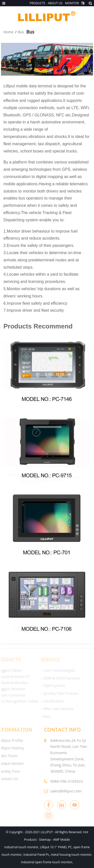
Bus (21, 32)
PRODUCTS (37, 3)
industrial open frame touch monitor (47, 862)
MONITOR (72, 3)
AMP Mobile (62, 840)
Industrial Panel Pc (36, 855)
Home (9, 32)
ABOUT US (55, 3)
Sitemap (45, 840)
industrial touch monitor (21, 847)
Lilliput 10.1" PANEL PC (56, 847)
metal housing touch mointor (71, 855)
